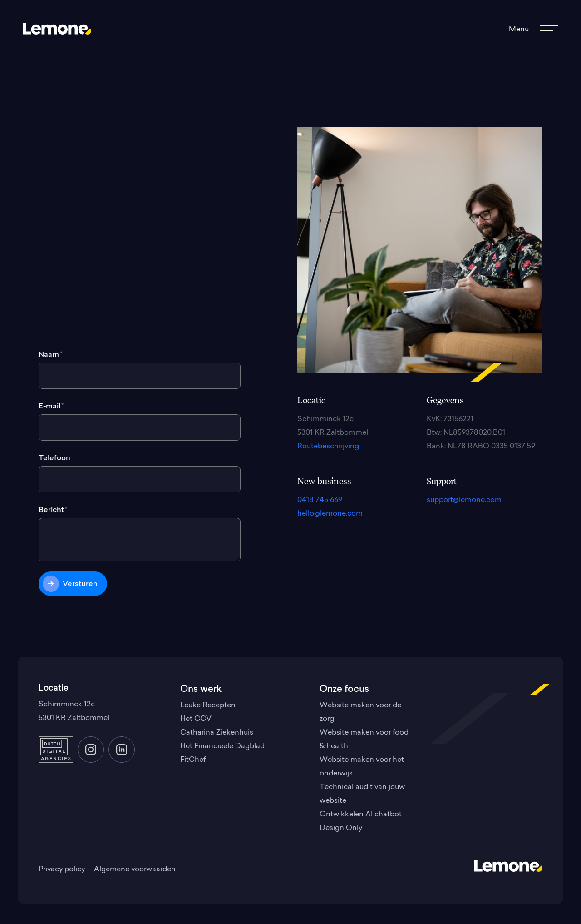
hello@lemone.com (330, 514)
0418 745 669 (320, 500)
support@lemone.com (464, 500)
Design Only (341, 828)
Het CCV (196, 719)
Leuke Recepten (208, 705)
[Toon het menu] (532, 30)
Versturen (80, 584)
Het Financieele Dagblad (222, 746)
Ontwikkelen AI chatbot (361, 815)
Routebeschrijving (328, 447)
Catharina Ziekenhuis (217, 733)
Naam (51, 355)
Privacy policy (62, 869)
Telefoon (54, 458)
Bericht (53, 510)
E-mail (51, 407)
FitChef (193, 760)
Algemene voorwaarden (135, 869)
